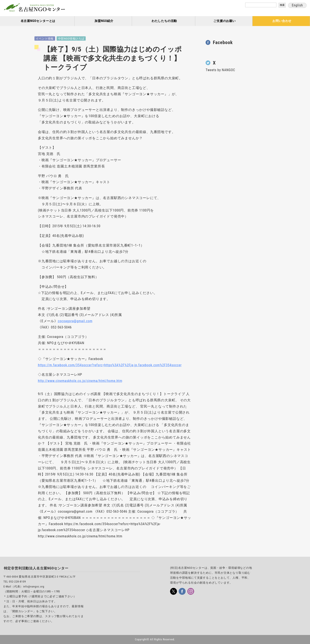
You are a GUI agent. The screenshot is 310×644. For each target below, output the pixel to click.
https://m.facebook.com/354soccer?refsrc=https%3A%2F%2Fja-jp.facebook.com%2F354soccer (110, 365)
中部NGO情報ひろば (71, 39)
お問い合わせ (282, 21)
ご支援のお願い (225, 21)
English (297, 5)
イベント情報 (45, 39)
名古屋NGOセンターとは (38, 21)
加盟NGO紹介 (104, 21)
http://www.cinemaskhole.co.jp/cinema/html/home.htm (80, 381)
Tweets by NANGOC (220, 70)
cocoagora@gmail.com (75, 321)
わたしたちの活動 (164, 21)
